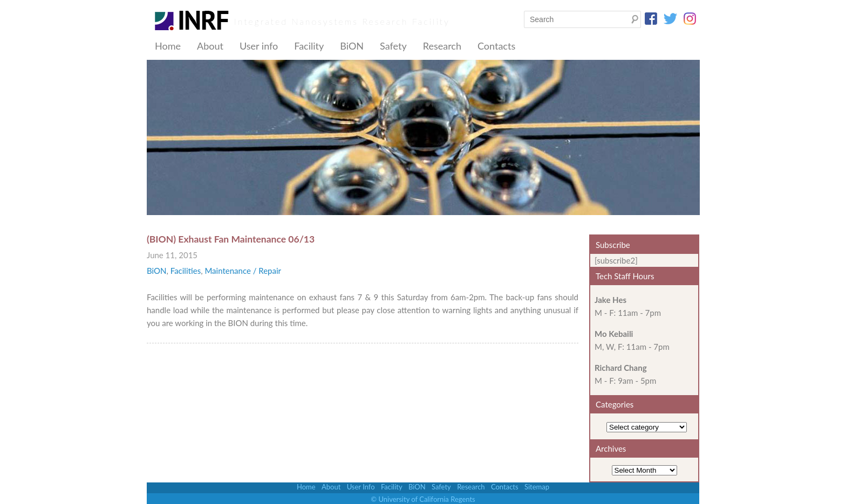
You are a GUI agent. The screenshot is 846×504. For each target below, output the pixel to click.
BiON (352, 46)
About (210, 46)
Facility (309, 46)
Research (442, 46)
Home (168, 46)
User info (259, 46)
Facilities (186, 271)
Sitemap (537, 487)
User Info (361, 487)
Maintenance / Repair (243, 271)
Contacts (496, 46)
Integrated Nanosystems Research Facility (342, 21)
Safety (393, 46)
